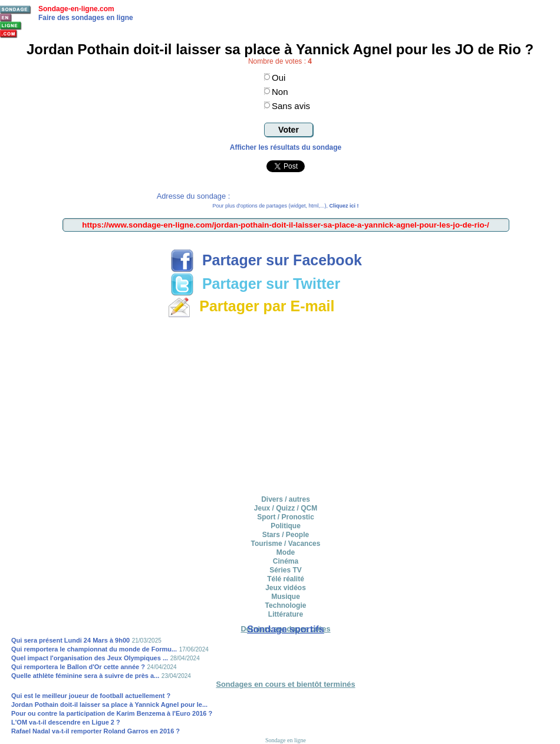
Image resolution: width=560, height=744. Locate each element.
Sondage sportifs (286, 629)
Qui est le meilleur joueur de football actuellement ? (91, 696)
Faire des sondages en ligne (86, 18)
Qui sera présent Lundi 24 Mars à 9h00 (70, 640)
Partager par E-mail (251, 306)
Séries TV (286, 570)
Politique (286, 526)
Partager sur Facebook (266, 260)
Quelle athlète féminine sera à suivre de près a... (85, 676)
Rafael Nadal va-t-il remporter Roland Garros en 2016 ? (95, 731)
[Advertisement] (286, 404)
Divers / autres (286, 499)
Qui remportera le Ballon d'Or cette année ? (78, 667)
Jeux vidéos (286, 588)
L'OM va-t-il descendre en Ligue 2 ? (66, 722)
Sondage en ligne (286, 740)
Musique (286, 597)
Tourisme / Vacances (286, 544)
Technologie (286, 605)
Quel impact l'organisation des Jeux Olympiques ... (90, 658)
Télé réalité (286, 579)
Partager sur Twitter (255, 284)
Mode (286, 552)
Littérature (286, 614)
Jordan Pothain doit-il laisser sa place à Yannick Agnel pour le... (109, 705)
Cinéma (286, 561)
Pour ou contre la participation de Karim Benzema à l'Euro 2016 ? (112, 713)
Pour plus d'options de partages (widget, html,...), (286, 206)
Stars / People (286, 535)
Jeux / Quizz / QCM (286, 508)
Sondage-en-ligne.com (76, 9)
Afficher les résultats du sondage (286, 147)
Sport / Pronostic (286, 517)
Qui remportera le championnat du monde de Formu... (94, 649)
